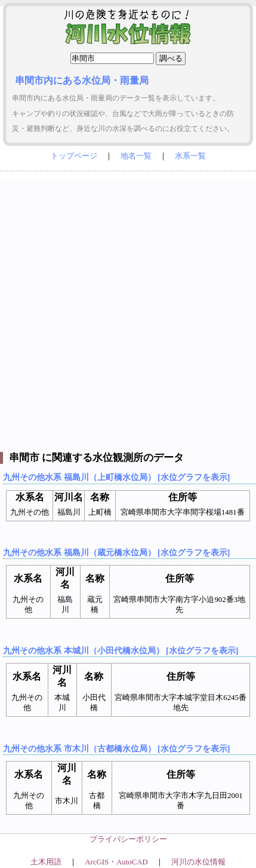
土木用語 (46, 862)
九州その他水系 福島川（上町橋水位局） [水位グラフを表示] (116, 477)
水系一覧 (190, 156)
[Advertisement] (128, 309)
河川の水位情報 (198, 862)
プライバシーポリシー (128, 839)
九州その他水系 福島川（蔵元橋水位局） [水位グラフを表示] (116, 552)
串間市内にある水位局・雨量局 (82, 80)
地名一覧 (136, 156)
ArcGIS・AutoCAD (116, 862)
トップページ (74, 156)
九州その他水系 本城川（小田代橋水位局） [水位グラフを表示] (121, 650)
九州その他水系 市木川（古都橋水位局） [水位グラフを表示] (116, 748)
